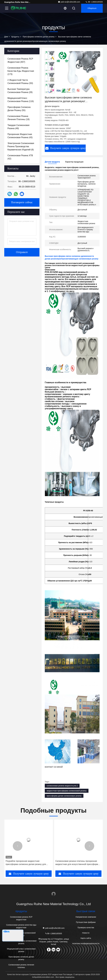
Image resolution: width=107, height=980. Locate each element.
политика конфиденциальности (86, 943)
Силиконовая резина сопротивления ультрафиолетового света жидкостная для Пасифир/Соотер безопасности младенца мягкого (26, 863)
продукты (15, 37)
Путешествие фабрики (86, 922)
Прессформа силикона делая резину (39, 37)
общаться (92, 8)
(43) (20, 136)
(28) (20, 91)
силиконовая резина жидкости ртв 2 (62, 786)
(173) (21, 71)
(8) (21, 146)
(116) (21, 100)
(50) (20, 82)
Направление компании (86, 917)
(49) (18, 127)
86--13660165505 (94, 2)
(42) (20, 157)
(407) (20, 60)
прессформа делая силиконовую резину (64, 796)
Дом (6, 37)
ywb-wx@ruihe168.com (69, 2)
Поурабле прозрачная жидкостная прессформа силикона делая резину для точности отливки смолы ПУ (76, 863)
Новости (86, 933)
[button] (50, 92)
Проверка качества (86, 928)
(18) (19, 118)
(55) (19, 109)
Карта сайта (86, 938)
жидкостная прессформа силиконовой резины (67, 791)
